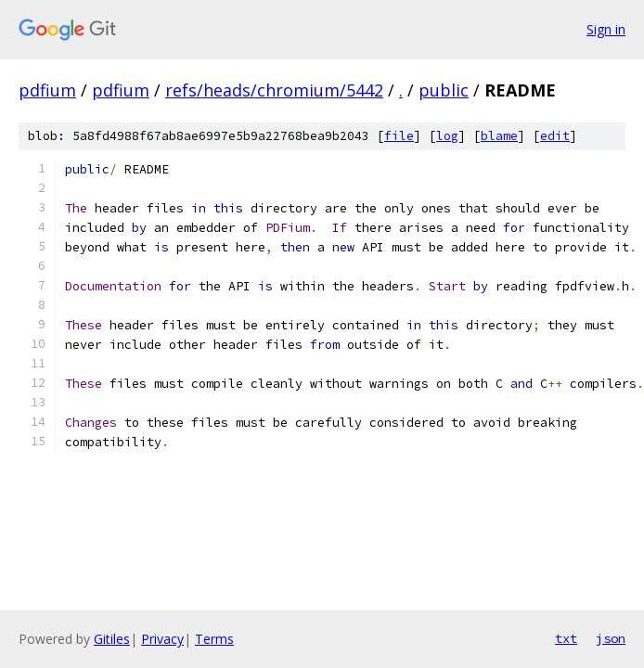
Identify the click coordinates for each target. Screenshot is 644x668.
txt (566, 638)
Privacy (162, 639)
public (444, 90)
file (399, 136)
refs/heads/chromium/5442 (274, 90)
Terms (214, 639)
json (611, 638)
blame (499, 136)
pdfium (47, 90)
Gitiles (112, 639)
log (447, 136)
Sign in (606, 29)
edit (555, 136)
